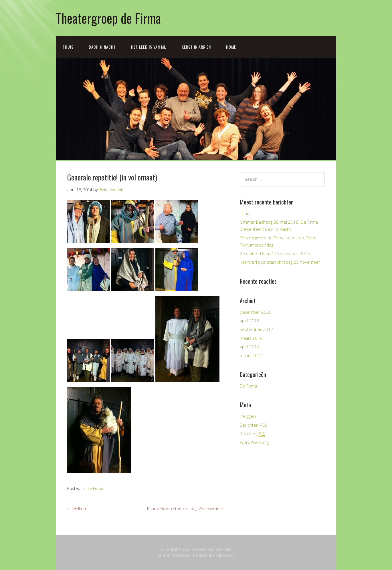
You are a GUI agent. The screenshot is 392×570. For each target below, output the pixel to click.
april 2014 (250, 347)
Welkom (77, 509)
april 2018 (250, 321)
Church (164, 555)
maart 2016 (251, 338)
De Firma (95, 488)
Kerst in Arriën (196, 47)
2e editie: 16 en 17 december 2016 (275, 253)
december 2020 (256, 312)
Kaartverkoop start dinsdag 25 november (188, 509)
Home (231, 47)
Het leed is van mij (149, 47)
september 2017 (257, 329)
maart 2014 (251, 355)
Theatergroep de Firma (108, 18)
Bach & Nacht (102, 47)
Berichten (254, 425)
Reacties (253, 434)
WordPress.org (255, 442)
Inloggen (248, 416)
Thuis (68, 47)
